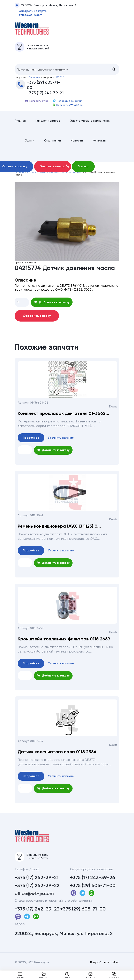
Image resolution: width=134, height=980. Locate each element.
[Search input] (61, 72)
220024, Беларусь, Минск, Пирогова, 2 (45, 6)
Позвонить (114, 975)
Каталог (44, 975)
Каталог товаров (48, 124)
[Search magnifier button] (114, 72)
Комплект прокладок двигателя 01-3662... (63, 421)
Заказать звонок (55, 173)
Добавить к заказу (52, 309)
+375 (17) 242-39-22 (37, 895)
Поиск (67, 975)
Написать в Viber (37, 104)
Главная (20, 124)
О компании (53, 147)
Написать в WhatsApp (68, 108)
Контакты (99, 147)
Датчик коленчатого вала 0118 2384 (57, 759)
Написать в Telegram (68, 104)
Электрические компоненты (90, 124)
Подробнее (31, 445)
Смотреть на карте (29, 11)
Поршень (34, 80)
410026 (60, 80)
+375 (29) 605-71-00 (43, 88)
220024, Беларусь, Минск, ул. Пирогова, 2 (64, 943)
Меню (20, 975)
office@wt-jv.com (26, 15)
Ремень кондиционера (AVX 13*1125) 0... (59, 533)
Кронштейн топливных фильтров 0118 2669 (64, 646)
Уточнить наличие (61, 445)
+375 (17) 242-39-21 (45, 96)
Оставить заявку (37, 323)
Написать (90, 975)
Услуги (30, 147)
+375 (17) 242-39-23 (37, 919)
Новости (77, 147)
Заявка (83, 173)
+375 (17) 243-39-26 (93, 887)
